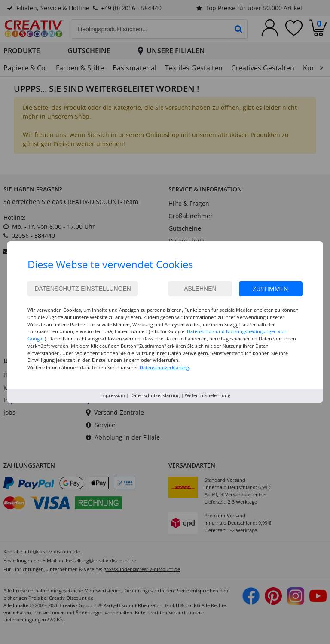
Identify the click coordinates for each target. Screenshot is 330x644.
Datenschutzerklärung (155, 395)
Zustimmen (270, 289)
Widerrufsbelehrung (208, 395)
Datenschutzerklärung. (165, 367)
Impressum (113, 395)
